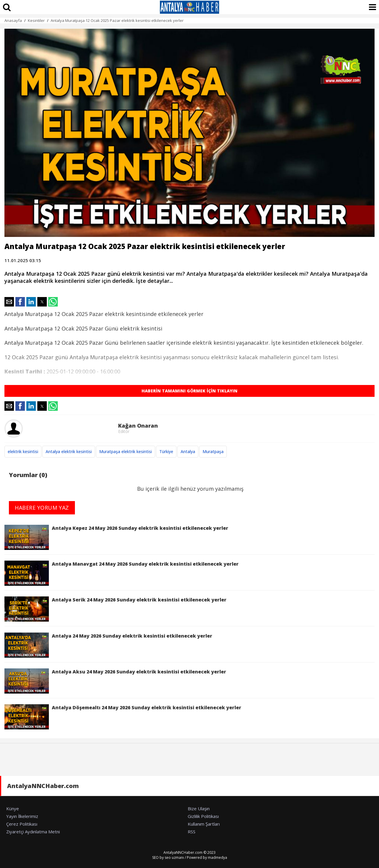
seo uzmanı (174, 857)
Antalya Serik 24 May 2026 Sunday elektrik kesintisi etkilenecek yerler (115, 609)
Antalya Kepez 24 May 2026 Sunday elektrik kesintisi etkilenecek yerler (116, 537)
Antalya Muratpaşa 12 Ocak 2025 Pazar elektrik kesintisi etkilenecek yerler (117, 20)
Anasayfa (13, 20)
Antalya (188, 451)
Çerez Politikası (22, 824)
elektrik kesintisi (23, 451)
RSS (192, 832)
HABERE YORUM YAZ (42, 508)
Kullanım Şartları (204, 824)
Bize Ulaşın (199, 808)
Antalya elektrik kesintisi (69, 451)
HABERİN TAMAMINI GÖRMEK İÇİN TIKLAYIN (189, 391)
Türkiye (166, 451)
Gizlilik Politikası (203, 816)
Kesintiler (36, 20)
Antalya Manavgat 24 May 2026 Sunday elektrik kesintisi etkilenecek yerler (122, 573)
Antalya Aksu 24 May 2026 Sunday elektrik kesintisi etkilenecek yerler (115, 681)
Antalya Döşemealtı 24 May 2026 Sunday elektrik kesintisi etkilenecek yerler (123, 717)
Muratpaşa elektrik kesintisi (126, 451)
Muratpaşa (213, 451)
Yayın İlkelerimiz (22, 816)
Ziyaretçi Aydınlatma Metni (33, 832)
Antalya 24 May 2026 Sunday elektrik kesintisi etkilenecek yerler (108, 645)
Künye (13, 808)
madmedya (217, 857)
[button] (9, 302)
